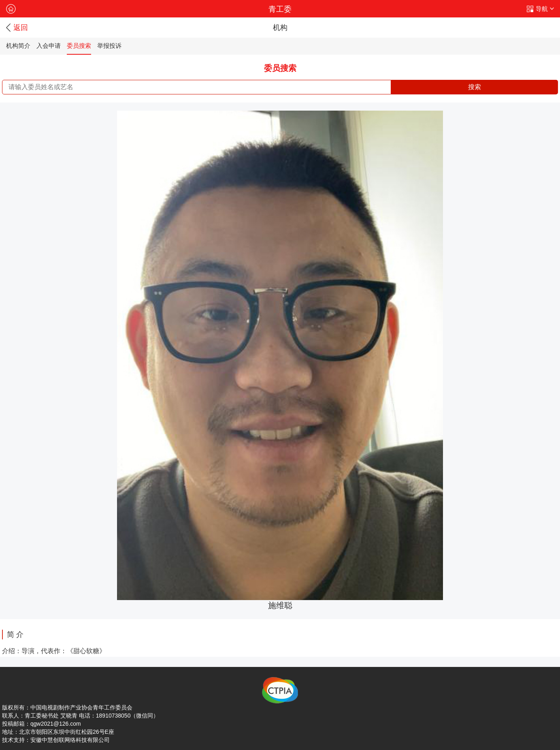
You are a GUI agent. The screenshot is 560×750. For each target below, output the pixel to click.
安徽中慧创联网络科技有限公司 (70, 740)
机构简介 (18, 46)
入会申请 (49, 46)
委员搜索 (79, 46)
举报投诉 (109, 46)
